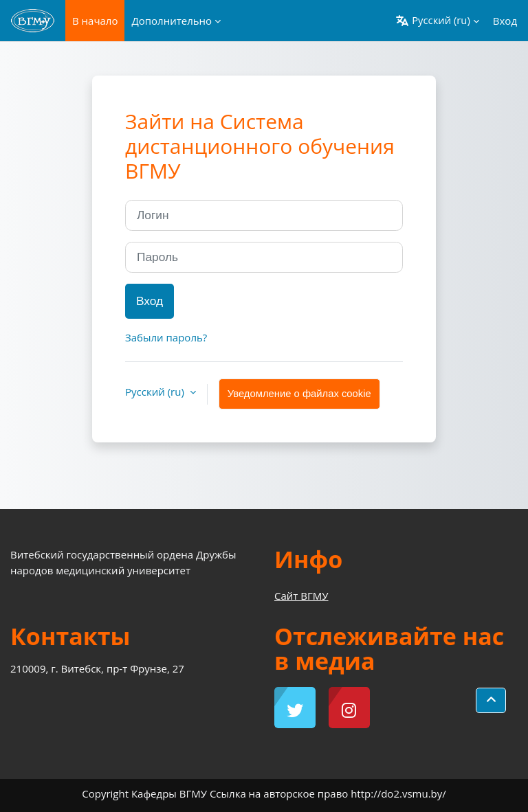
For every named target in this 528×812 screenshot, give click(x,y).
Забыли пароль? (166, 337)
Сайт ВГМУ (301, 596)
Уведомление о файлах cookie (299, 394)
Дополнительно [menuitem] (172, 21)
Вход (505, 21)
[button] (437, 21)
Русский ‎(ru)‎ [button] (156, 392)
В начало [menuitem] (95, 21)
